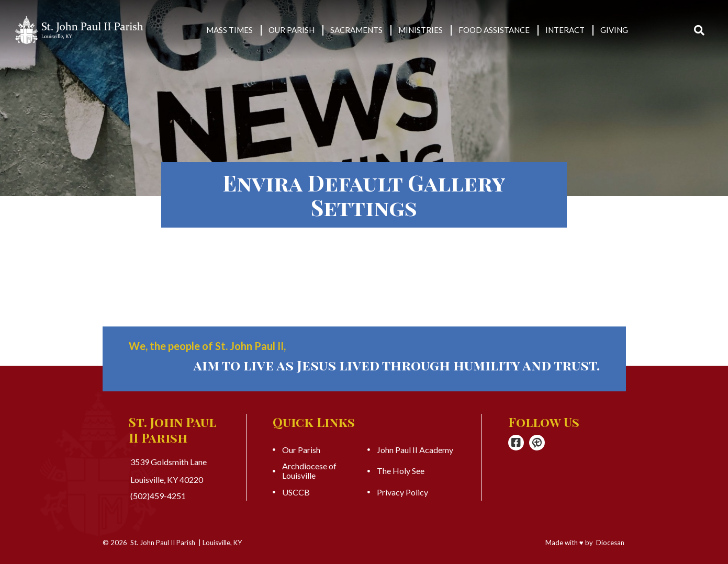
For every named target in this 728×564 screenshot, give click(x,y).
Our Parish (292, 30)
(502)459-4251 (158, 496)
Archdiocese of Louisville (309, 471)
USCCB (296, 492)
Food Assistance (494, 30)
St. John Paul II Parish (163, 543)
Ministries (421, 30)
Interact (565, 30)
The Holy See (401, 471)
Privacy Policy (402, 492)
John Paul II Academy (415, 450)
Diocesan (610, 543)
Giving (614, 30)
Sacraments (356, 30)
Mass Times (229, 30)
